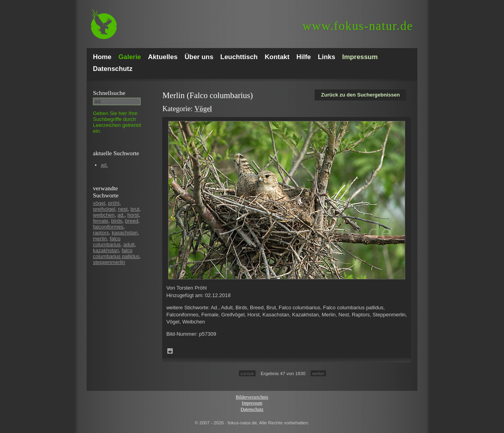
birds (117, 221)
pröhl (114, 203)
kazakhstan (106, 250)
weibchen (104, 215)
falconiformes (108, 227)
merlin (100, 239)
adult (129, 244)
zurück (247, 373)
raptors (101, 233)
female (101, 221)
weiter (318, 373)
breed (132, 221)
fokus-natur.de (358, 26)
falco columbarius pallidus (116, 253)
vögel (99, 203)
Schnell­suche (109, 93)
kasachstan (125, 233)
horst (133, 215)
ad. (104, 165)
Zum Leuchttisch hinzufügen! (170, 351)
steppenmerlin (109, 262)
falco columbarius (107, 242)
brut (135, 209)
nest (123, 209)
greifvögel (104, 209)
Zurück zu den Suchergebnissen (360, 95)
